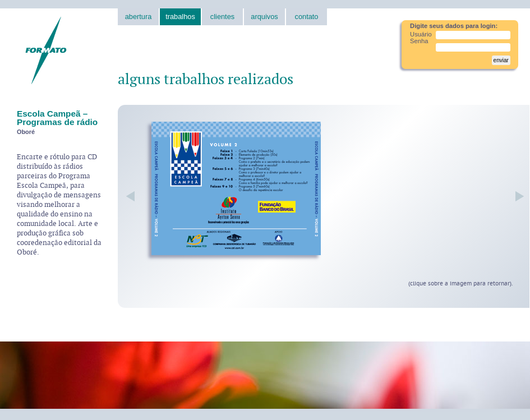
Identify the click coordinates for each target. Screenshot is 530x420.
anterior (130, 196)
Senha (419, 41)
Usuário (421, 34)
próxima (517, 196)
